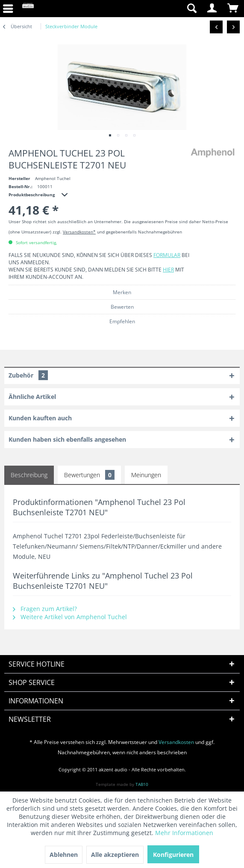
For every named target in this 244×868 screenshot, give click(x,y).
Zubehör (28, 375)
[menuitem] (151, 9)
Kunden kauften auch (40, 418)
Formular (167, 255)
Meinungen (146, 475)
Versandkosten (176, 742)
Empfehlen (122, 321)
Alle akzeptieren (115, 855)
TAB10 (142, 784)
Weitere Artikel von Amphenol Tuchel (70, 617)
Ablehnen (64, 855)
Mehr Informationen (184, 833)
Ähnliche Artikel (32, 397)
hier (168, 270)
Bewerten (122, 307)
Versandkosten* (79, 232)
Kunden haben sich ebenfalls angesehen (67, 439)
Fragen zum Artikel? (45, 609)
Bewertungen (89, 475)
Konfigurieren (173, 855)
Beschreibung (29, 475)
